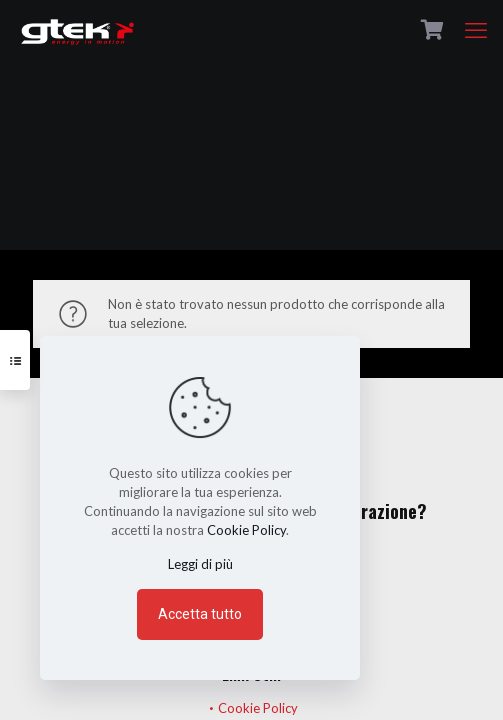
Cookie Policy (258, 708)
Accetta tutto (200, 614)
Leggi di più (200, 564)
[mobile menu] (476, 30)
